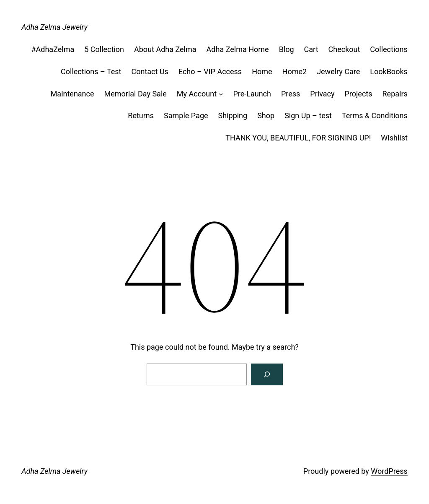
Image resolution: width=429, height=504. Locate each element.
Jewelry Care (338, 71)
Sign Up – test (308, 116)
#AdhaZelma (53, 49)
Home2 (295, 71)
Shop (266, 116)
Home (262, 71)
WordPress (389, 471)
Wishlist (394, 138)
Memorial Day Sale (136, 94)
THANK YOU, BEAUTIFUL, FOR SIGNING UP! (298, 138)
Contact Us (150, 71)
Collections (389, 49)
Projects (359, 94)
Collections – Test (91, 71)
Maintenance (72, 94)
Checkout (344, 49)
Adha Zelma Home (238, 49)
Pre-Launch (252, 94)
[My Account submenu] (221, 94)
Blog (287, 49)
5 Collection (104, 49)
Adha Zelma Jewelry (54, 27)
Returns (141, 116)
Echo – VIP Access (210, 71)
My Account (197, 94)
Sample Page (186, 116)
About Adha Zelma (165, 49)
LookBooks (389, 71)
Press (291, 94)
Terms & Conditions (375, 116)
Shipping (233, 116)
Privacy (322, 94)
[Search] (267, 374)
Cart (311, 49)
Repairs (395, 94)
